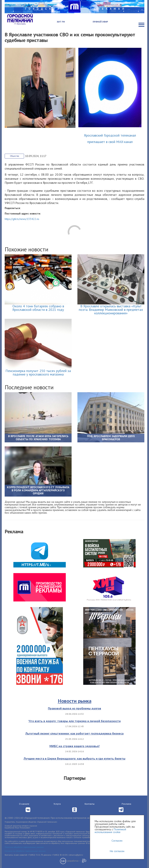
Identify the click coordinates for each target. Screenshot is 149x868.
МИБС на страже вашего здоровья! (74, 746)
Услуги (57, 804)
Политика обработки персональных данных (24, 847)
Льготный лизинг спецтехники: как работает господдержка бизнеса (74, 733)
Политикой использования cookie (110, 831)
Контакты (90, 804)
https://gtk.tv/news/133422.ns (22, 219)
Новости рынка (75, 701)
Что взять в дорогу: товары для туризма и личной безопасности (75, 721)
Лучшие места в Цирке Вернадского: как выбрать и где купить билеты (74, 758)
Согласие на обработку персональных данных (25, 851)
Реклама (126, 804)
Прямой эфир (100, 22)
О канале (24, 804)
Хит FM (61, 22)
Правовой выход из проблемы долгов (74, 708)
